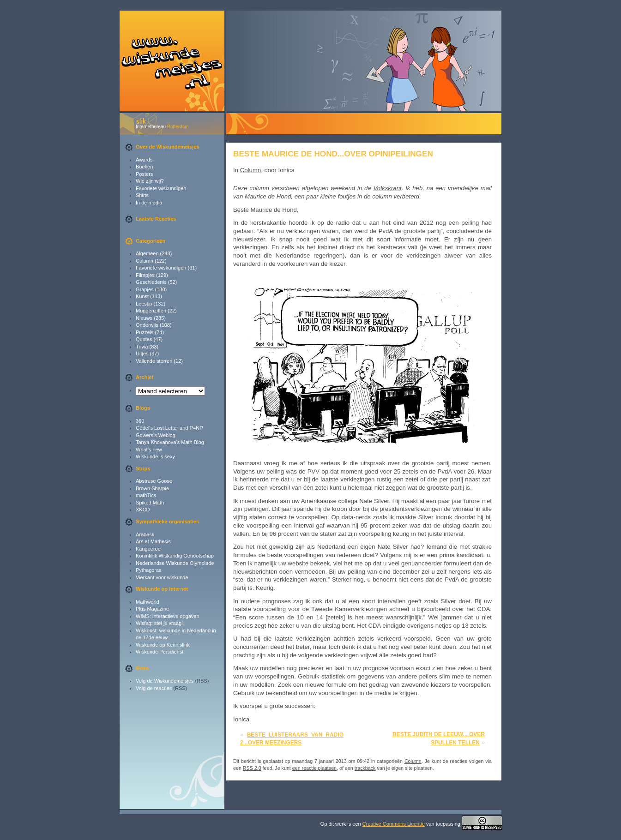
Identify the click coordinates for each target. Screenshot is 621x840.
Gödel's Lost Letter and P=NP (169, 428)
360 (140, 421)
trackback (365, 768)
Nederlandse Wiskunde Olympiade (175, 563)
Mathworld (148, 602)
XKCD (143, 510)
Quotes (144, 339)
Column (145, 261)
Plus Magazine (152, 609)
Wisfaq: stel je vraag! (159, 623)
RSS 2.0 (252, 768)
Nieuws (144, 318)
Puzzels (145, 332)
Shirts (142, 195)
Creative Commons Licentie (394, 824)
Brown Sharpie (152, 488)
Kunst (142, 296)
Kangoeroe (148, 549)
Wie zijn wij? (150, 181)
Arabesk (145, 534)
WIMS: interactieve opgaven (168, 616)
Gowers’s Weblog (156, 435)
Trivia (142, 347)
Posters (144, 174)
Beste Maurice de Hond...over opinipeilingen (333, 154)
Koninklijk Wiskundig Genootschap (175, 556)
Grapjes (145, 289)
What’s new (149, 450)
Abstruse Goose (154, 481)
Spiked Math (150, 503)
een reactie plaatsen (314, 768)
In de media (149, 203)
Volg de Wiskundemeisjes (165, 681)
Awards (144, 160)
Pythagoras (149, 570)
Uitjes (142, 354)
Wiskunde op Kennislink (163, 645)
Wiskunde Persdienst (160, 652)
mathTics (146, 495)
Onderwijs (147, 325)
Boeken (144, 167)
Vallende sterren (154, 361)
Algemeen (147, 253)
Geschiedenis (151, 282)
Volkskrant (388, 188)
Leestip (144, 304)
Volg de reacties (154, 688)
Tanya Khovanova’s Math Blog (170, 442)
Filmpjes (145, 275)
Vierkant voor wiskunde (162, 577)
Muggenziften (151, 311)
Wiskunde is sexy (155, 456)
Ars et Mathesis (153, 541)
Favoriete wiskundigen (161, 188)
